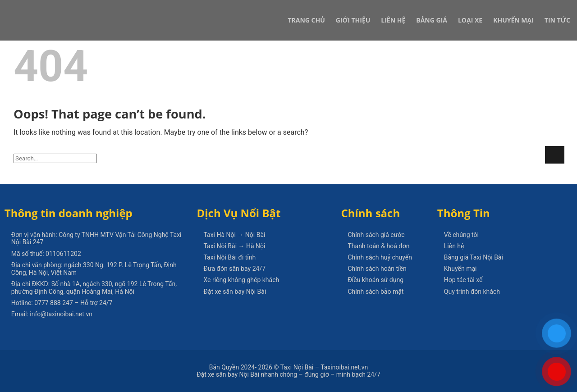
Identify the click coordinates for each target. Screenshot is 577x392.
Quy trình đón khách (472, 292)
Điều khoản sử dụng (376, 280)
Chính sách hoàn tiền (377, 269)
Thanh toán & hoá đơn (378, 246)
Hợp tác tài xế (463, 280)
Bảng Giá (432, 20)
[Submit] (555, 155)
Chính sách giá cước (376, 235)
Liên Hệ (393, 20)
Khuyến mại (460, 269)
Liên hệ (454, 246)
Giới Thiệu (353, 20)
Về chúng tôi (461, 235)
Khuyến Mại (513, 20)
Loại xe (470, 20)
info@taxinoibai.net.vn (61, 314)
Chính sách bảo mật (376, 292)
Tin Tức (557, 20)
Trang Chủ (306, 20)
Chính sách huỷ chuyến (380, 257)
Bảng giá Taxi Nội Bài (474, 257)
